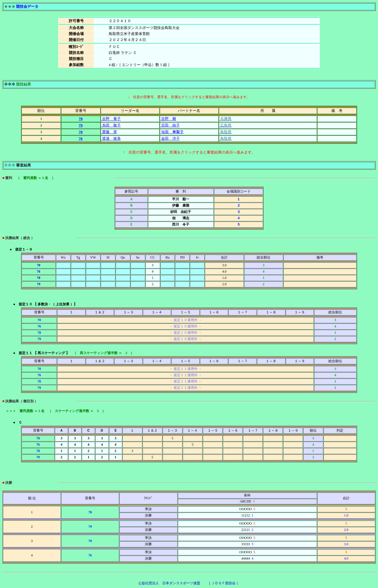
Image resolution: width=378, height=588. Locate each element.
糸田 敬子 (111, 125)
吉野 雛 (168, 119)
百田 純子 (170, 125)
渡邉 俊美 (111, 138)
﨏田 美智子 (172, 132)
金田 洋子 (170, 138)
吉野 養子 (111, 119)
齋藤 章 (109, 132)
